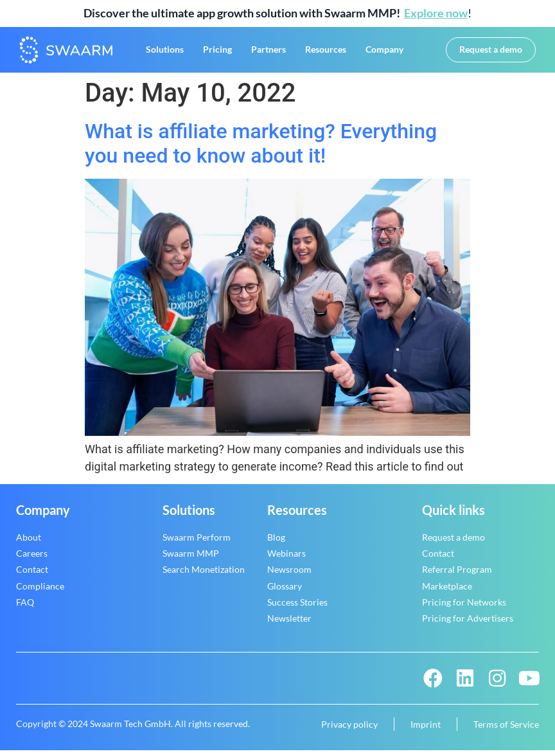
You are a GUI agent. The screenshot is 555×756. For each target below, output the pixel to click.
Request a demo (454, 543)
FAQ (25, 608)
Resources (326, 52)
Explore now (436, 13)
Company (384, 52)
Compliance (40, 591)
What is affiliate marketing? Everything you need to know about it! (261, 149)
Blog (276, 543)
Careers (32, 559)
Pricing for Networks (464, 608)
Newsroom (289, 575)
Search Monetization (204, 575)
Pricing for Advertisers (468, 624)
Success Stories (297, 608)
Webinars (286, 559)
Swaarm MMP (191, 559)
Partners (269, 52)
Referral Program (457, 575)
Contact (32, 575)
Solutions (165, 52)
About (29, 543)
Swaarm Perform (197, 543)
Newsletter (289, 624)
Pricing (217, 52)
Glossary (285, 591)
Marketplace (447, 591)
